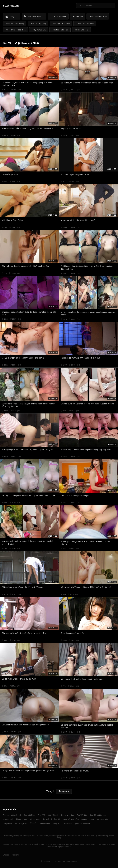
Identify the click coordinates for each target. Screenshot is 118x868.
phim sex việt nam (82, 823)
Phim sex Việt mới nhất (12, 815)
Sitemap (6, 855)
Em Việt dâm (82, 815)
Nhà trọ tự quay (88, 819)
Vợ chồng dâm (21, 823)
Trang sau (64, 791)
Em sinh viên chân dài (52, 819)
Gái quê (33, 823)
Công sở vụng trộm (71, 819)
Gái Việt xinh (53, 815)
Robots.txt (15, 855)
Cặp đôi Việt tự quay (98, 815)
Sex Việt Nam (30, 815)
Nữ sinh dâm (35, 819)
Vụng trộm (57, 823)
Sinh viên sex (21, 819)
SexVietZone (11, 6)
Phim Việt (42, 815)
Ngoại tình (68, 823)
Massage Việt (102, 819)
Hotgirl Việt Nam (68, 815)
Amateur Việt (8, 819)
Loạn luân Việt (44, 823)
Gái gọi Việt (8, 823)
